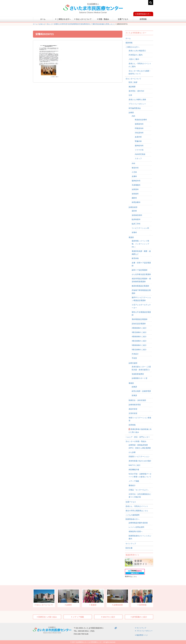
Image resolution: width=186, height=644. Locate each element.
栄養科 (134, 232)
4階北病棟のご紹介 (139, 341)
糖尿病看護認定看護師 (140, 286)
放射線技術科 (137, 215)
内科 (133, 116)
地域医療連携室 (138, 374)
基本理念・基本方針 (136, 91)
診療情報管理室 (135, 405)
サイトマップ (131, 544)
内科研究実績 (140, 154)
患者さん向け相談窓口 (137, 51)
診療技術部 (133, 207)
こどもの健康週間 (132, 515)
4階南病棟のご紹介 (139, 337)
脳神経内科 (139, 146)
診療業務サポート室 (140, 378)
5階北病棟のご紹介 (139, 350)
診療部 (131, 113)
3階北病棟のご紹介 (139, 332)
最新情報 (129, 43)
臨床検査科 (136, 219)
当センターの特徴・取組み (136, 441)
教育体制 (135, 258)
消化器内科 (139, 133)
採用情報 (143, 19)
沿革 (130, 95)
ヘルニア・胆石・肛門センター (138, 437)
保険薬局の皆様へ (136, 531)
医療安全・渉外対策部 (137, 400)
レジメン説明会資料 (136, 527)
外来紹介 (135, 354)
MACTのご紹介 (135, 465)
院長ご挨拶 (133, 82)
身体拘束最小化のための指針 (140, 461)
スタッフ (138, 158)
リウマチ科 (139, 150)
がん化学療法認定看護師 (141, 274)
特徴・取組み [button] (103, 19)
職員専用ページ (142, 635)
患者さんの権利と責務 (137, 100)
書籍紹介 (132, 485)
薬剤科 (134, 211)
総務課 (134, 387)
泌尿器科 (135, 189)
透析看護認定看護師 (140, 319)
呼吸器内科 (139, 128)
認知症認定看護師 (139, 324)
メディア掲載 (134, 481)
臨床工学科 (136, 224)
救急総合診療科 (141, 120)
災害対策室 (133, 413)
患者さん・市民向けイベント (137, 506)
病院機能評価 (134, 470)
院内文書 (129, 548)
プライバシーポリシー (137, 104)
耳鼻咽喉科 (136, 185)
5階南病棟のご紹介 (139, 345)
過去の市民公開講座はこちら (137, 511)
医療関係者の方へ (144, 14)
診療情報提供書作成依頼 (138, 523)
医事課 (134, 395)
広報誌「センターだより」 (139, 490)
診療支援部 (133, 363)
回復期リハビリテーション (139, 457)
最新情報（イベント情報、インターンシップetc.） (140, 244)
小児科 (134, 172)
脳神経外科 (136, 181)
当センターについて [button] (83, 19)
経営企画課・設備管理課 (141, 391)
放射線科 (135, 194)
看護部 (131, 237)
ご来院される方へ (132, 47)
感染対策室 (133, 409)
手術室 (134, 358)
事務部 (131, 383)
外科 (133, 163)
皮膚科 (134, 176)
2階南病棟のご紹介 (139, 328)
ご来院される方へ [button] (63, 19)
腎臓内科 (138, 141)
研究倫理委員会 (135, 108)
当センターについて (133, 79)
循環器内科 (139, 124)
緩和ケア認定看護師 (140, 270)
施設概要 (132, 87)
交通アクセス (123, 19)
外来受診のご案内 (136, 55)
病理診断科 (136, 202)
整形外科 (135, 168)
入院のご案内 (134, 59)
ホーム (43, 19)
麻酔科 (134, 198)
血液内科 (138, 137)
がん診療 (132, 452)
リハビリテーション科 (140, 228)
